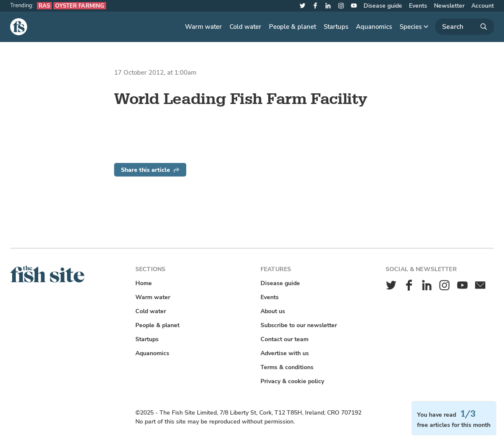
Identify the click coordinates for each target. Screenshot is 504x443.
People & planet (293, 27)
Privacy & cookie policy (292, 381)
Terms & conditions (287, 367)
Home (144, 283)
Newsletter (449, 6)
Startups (336, 27)
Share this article (150, 170)
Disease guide (383, 6)
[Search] (465, 27)
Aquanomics (374, 27)
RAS (44, 6)
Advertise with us (285, 353)
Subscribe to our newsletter (299, 325)
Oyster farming (80, 6)
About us (273, 311)
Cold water (245, 27)
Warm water (203, 27)
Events (418, 6)
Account (483, 6)
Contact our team (284, 339)
